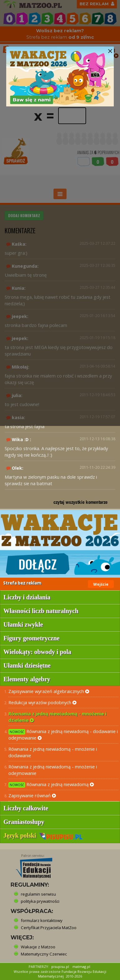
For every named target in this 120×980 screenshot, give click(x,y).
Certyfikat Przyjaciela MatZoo (49, 928)
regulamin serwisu (38, 894)
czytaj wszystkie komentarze (81, 502)
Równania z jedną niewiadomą (51, 784)
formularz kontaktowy (42, 920)
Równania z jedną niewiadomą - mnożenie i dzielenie (57, 717)
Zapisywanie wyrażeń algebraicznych (49, 691)
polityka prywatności (40, 901)
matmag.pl (81, 967)
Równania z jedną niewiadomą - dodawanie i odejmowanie (63, 734)
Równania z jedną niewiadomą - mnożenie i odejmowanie (53, 770)
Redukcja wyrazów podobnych (42, 702)
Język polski (43, 835)
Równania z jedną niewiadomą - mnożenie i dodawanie (53, 752)
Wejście (101, 584)
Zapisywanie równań (32, 795)
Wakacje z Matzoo (38, 947)
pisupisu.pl (60, 967)
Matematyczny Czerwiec (44, 954)
